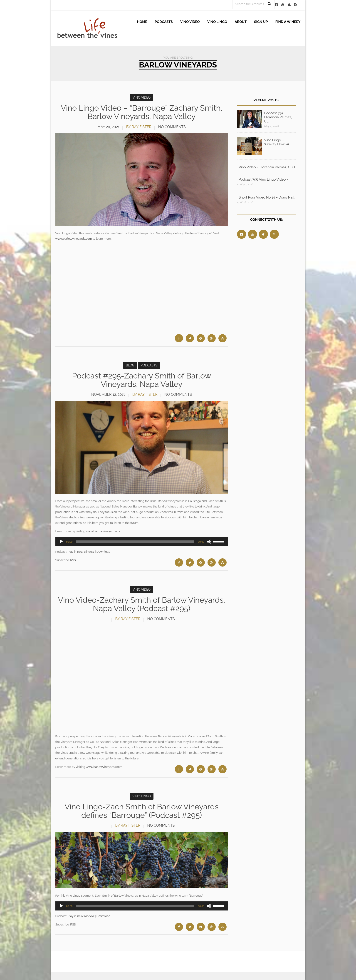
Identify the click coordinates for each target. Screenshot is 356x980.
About (241, 22)
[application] (142, 542)
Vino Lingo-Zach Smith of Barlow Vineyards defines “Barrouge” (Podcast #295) (142, 811)
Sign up (261, 22)
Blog (130, 365)
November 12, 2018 (108, 394)
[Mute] (209, 542)
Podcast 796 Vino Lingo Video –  (264, 179)
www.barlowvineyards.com (74, 239)
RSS (73, 560)
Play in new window (81, 552)
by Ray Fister (139, 127)
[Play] (61, 542)
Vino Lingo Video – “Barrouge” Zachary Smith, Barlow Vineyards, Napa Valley (142, 112)
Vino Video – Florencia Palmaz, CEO (267, 167)
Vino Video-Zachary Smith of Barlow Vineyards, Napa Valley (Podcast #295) (142, 604)
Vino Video (190, 22)
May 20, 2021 (108, 127)
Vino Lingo (217, 22)
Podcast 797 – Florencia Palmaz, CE (278, 117)
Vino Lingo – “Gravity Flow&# (277, 142)
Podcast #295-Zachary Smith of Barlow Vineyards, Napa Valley (141, 380)
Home (142, 22)
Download (103, 552)
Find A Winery (288, 22)
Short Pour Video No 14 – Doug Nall (267, 197)
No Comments (172, 127)
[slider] (135, 542)
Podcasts (164, 22)
